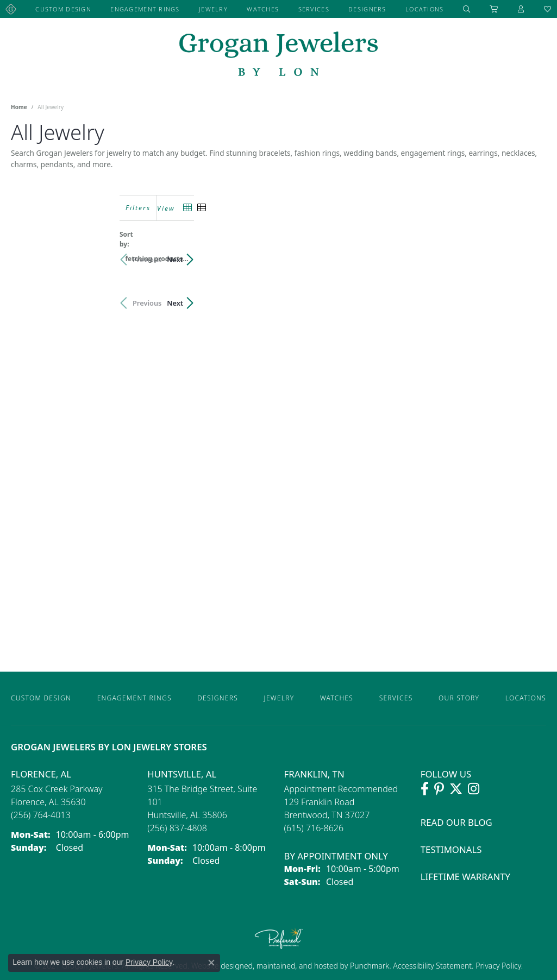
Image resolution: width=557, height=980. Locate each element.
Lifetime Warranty (465, 877)
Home (19, 107)
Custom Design (63, 9)
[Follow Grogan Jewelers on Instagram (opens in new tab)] (474, 789)
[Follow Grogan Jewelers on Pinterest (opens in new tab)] (439, 789)
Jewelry (213, 9)
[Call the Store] (41, 815)
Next (527, 254)
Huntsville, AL (182, 774)
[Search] (467, 9)
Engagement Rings (145, 9)
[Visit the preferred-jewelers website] (279, 938)
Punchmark (370, 966)
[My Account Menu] (521, 9)
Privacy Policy (497, 966)
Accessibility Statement (432, 966)
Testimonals (451, 849)
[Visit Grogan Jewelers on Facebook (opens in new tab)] (425, 789)
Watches (263, 9)
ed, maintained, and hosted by (297, 966)
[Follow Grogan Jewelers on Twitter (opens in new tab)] (456, 789)
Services (314, 9)
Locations (425, 9)
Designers (367, 9)
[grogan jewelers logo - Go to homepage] (278, 55)
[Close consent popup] (211, 963)
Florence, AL (41, 774)
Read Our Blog (456, 822)
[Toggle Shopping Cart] (494, 9)
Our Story (459, 698)
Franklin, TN (314, 774)
